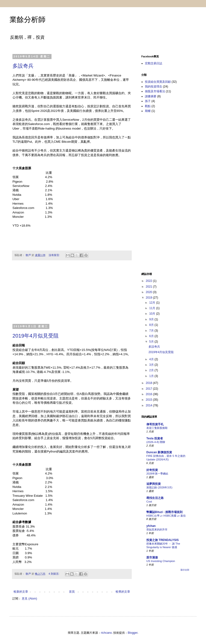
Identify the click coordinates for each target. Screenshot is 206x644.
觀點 (148, 106)
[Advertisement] (72, 295)
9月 (152, 319)
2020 (149, 292)
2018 (149, 383)
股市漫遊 (152, 557)
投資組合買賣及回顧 (158, 82)
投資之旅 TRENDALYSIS (163, 540)
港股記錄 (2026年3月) (159, 487)
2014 (149, 405)
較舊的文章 (123, 592)
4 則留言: (54, 574)
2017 (149, 389)
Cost (149, 502)
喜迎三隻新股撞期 (157, 428)
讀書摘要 (151, 96)
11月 (153, 308)
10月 (153, 314)
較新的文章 (21, 592)
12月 (153, 303)
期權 (148, 111)
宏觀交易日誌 (154, 63)
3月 (152, 365)
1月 (152, 376)
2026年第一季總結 (157, 474)
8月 (152, 325)
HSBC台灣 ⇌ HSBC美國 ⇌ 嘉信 (166, 516)
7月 (152, 331)
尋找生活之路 (155, 498)
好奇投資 (152, 470)
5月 (152, 342)
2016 (149, 394)
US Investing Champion (161, 561)
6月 (152, 336)
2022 (149, 281)
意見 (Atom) (29, 599)
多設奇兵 (23, 66)
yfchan (151, 526)
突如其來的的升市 (157, 529)
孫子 (148, 101)
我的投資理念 (154, 87)
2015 (149, 400)
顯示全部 (185, 570)
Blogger (133, 633)
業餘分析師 (28, 19)
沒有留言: (55, 255)
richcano (106, 633)
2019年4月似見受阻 (36, 336)
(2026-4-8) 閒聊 (156, 442)
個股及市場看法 (155, 91)
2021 (149, 287)
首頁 (72, 592)
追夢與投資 (154, 484)
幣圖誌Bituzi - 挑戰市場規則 (164, 512)
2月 (152, 370)
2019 (149, 298)
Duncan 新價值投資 (159, 452)
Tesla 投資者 (155, 438)
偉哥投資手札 (155, 424)
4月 (152, 359)
